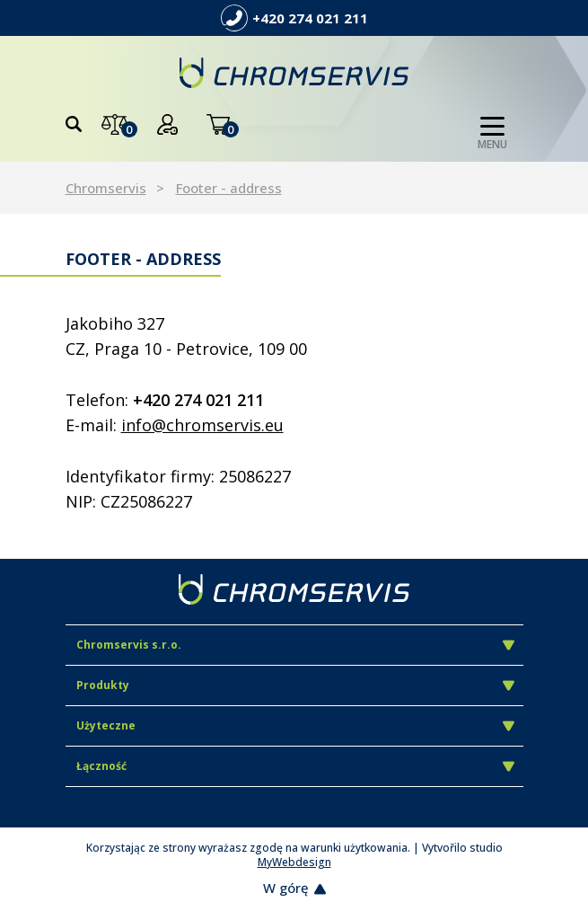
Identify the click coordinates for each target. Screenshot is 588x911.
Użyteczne (295, 725)
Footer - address (229, 188)
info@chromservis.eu (202, 425)
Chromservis (106, 188)
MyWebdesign (294, 862)
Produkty (295, 685)
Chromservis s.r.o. (295, 645)
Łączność (295, 766)
